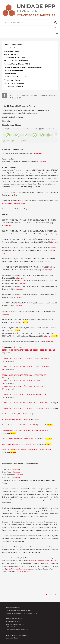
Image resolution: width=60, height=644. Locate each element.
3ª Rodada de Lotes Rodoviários (16, 61)
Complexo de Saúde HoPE (13, 70)
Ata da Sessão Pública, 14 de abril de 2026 (17, 414)
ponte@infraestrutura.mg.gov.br (13, 203)
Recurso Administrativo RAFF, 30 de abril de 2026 (20, 425)
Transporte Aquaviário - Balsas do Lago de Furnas (23, 67)
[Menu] (57, 33)
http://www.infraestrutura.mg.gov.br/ (42, 561)
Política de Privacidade (13, 638)
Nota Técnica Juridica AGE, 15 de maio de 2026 (19, 444)
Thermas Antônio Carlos (13, 80)
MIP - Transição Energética (14, 83)
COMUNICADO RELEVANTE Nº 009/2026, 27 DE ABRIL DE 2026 (25, 408)
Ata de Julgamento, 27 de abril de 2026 (16, 419)
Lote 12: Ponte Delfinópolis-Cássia (17, 77)
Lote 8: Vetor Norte (11, 51)
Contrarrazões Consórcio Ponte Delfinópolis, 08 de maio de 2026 (25, 430)
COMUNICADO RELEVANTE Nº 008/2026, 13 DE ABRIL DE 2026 (25, 403)
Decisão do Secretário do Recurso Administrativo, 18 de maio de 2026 (27, 450)
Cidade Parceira (10, 74)
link (15, 195)
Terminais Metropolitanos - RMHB (17, 64)
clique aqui (38, 153)
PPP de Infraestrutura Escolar (15, 57)
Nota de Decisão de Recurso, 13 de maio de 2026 (19, 439)
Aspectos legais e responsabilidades (17, 635)
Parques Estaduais (11, 48)
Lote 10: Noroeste (10, 54)
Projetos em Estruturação (13, 45)
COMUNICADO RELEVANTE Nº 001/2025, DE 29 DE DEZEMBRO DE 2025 (28, 350)
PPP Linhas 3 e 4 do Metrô (13, 86)
